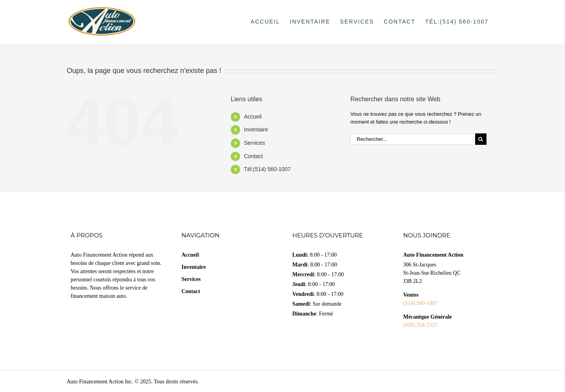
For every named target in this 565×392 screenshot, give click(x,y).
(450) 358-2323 (421, 325)
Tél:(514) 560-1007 (267, 169)
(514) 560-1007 (421, 303)
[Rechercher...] (413, 139)
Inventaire (256, 129)
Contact (253, 156)
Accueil (253, 117)
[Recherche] (481, 139)
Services (255, 143)
